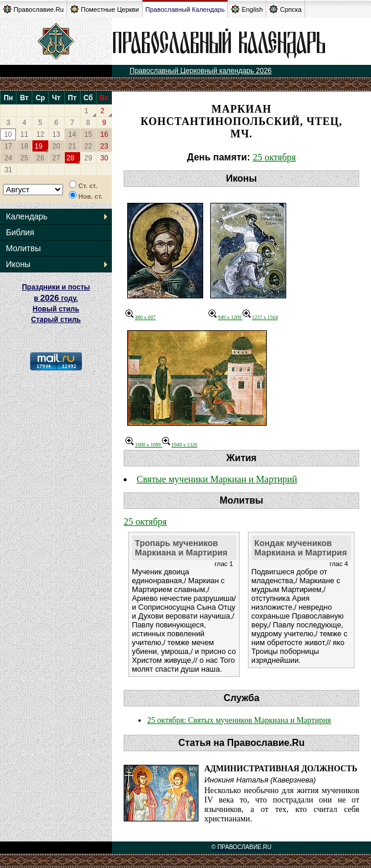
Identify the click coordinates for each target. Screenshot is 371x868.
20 (56, 146)
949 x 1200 (226, 317)
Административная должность (281, 769)
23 (104, 146)
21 (72, 146)
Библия (20, 232)
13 (56, 134)
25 (24, 158)
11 (24, 134)
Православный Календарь (185, 9)
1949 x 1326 (180, 445)
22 (88, 146)
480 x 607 (140, 317)
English (247, 9)
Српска (285, 9)
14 (72, 134)
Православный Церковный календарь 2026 (201, 71)
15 (88, 134)
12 (40, 134)
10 (8, 134)
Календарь (27, 216)
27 (56, 158)
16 (104, 134)
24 (8, 158)
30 (104, 158)
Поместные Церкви (105, 9)
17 (8, 146)
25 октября (274, 157)
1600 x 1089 (144, 445)
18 (24, 146)
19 (39, 146)
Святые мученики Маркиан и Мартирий (217, 479)
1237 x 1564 (260, 317)
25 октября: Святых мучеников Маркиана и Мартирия (239, 720)
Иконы (18, 264)
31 (8, 170)
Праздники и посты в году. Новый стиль (56, 298)
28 (70, 158)
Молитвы (23, 248)
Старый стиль (56, 320)
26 (40, 158)
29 (88, 158)
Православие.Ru (33, 9)
